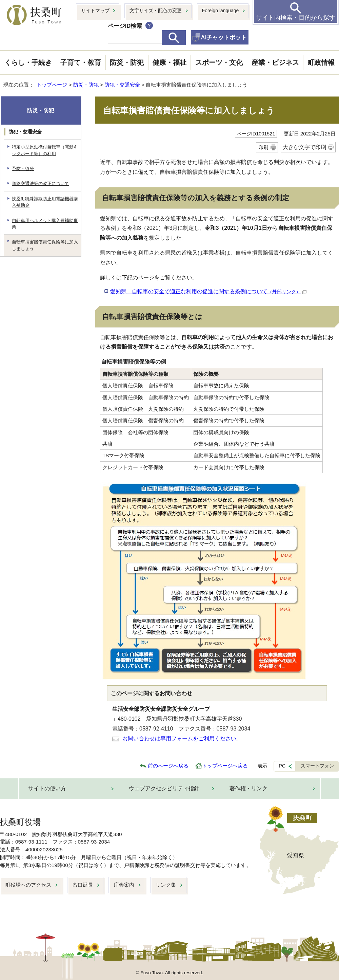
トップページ (52, 85)
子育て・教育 (81, 62)
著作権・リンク (248, 788)
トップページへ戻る (225, 766)
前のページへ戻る (168, 766)
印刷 (263, 147)
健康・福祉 (169, 62)
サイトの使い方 (47, 788)
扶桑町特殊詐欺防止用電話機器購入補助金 (45, 202)
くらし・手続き (28, 62)
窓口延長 (83, 885)
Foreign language (221, 11)
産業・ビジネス (275, 62)
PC (282, 766)
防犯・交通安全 (122, 85)
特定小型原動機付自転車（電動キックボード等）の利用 (45, 150)
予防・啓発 (23, 169)
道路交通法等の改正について (41, 183)
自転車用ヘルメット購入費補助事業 (45, 224)
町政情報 (321, 62)
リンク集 (166, 885)
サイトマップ (95, 11)
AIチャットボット (224, 38)
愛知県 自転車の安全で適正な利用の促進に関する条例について (208, 291)
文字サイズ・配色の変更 (156, 11)
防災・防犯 (127, 62)
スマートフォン (317, 766)
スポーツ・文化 (219, 62)
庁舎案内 (124, 885)
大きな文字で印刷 (304, 147)
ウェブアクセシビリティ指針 (164, 788)
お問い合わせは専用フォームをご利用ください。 (182, 738)
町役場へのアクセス (28, 885)
